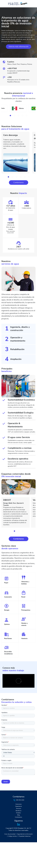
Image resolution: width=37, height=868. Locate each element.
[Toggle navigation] (4, 4)
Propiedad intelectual (24, 836)
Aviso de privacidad (10, 834)
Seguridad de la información (25, 834)
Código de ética (13, 836)
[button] (10, 116)
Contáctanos (19, 183)
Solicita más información (19, 47)
